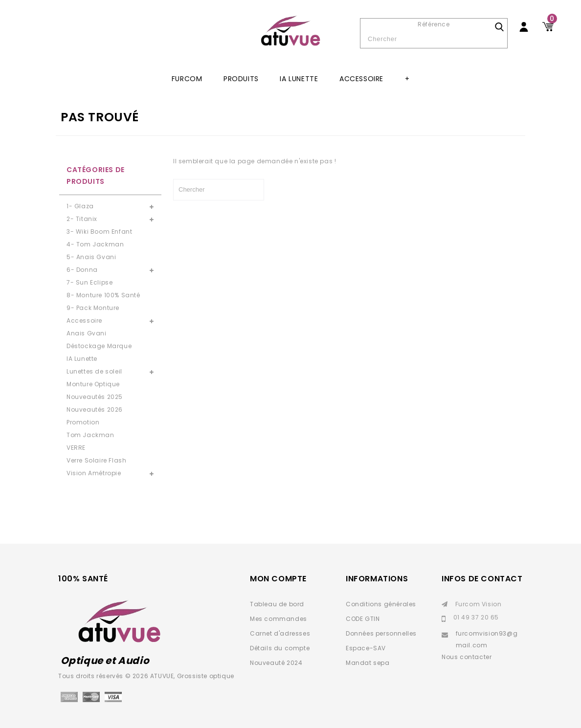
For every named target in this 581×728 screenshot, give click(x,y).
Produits (241, 79)
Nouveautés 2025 (95, 397)
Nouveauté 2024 (276, 663)
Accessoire (361, 79)
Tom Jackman (90, 435)
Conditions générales (381, 604)
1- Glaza (80, 206)
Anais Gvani (87, 333)
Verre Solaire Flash (96, 460)
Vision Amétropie (94, 473)
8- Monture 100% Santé (103, 295)
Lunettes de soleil (94, 371)
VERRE (76, 448)
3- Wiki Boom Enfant (99, 232)
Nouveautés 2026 (95, 409)
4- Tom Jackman (95, 244)
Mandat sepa (368, 663)
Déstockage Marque (99, 346)
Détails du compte (280, 648)
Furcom (187, 79)
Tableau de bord (277, 604)
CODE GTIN (363, 619)
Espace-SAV (366, 648)
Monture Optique (93, 384)
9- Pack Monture (93, 308)
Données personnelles (381, 633)
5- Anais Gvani (91, 257)
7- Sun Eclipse (89, 282)
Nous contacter (467, 657)
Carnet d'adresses (280, 633)
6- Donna (82, 270)
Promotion (83, 422)
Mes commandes (279, 619)
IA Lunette (299, 79)
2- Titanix (82, 219)
